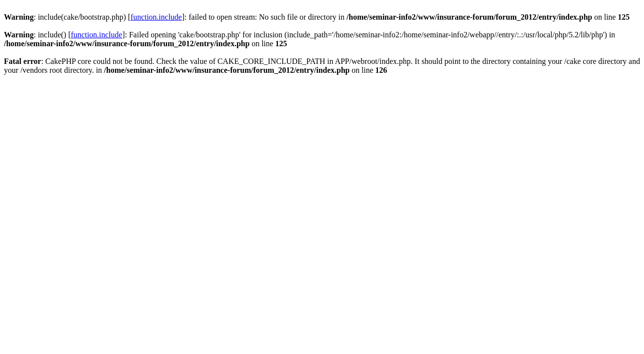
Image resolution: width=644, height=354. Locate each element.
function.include (156, 17)
